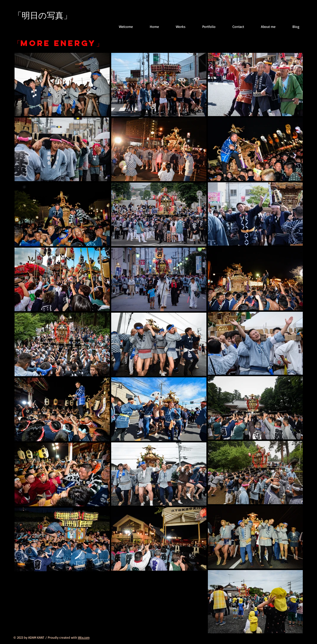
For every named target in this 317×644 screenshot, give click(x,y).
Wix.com (84, 637)
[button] (206, 27)
